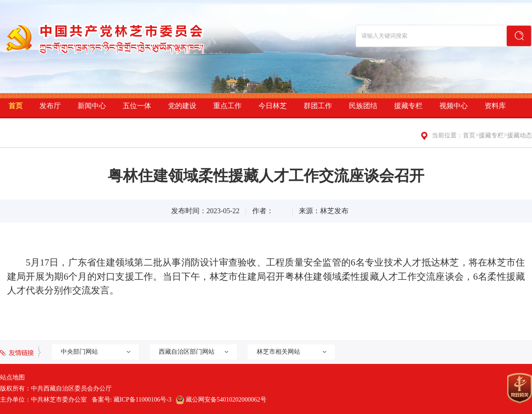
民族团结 (363, 106)
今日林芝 (273, 106)
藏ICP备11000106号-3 (143, 400)
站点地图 (12, 377)
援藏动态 (520, 135)
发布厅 (50, 106)
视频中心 (454, 106)
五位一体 (137, 106)
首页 (16, 106)
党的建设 (182, 106)
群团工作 (318, 106)
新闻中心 (92, 106)
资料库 (495, 106)
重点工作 (227, 106)
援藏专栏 (408, 106)
